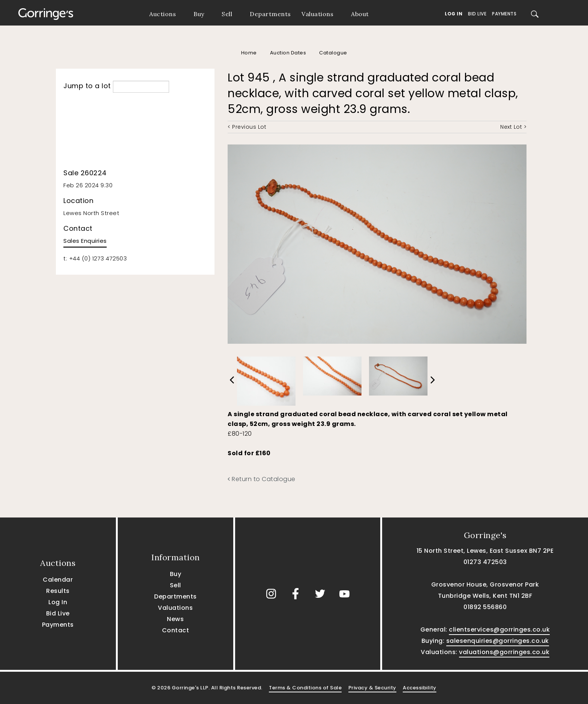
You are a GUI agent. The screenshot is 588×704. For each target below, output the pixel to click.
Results (58, 591)
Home (249, 53)
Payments (504, 14)
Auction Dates (288, 53)
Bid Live (477, 14)
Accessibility (420, 688)
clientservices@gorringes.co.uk (499, 630)
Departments (270, 14)
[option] (266, 379)
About (360, 14)
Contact (176, 630)
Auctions (163, 14)
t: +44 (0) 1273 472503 (95, 258)
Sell (227, 14)
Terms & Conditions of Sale (305, 688)
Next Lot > (513, 127)
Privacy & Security (372, 688)
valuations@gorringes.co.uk (504, 652)
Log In (454, 14)
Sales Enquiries (85, 241)
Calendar (58, 580)
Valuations (317, 14)
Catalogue (333, 53)
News (175, 619)
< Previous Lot (247, 127)
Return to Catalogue (262, 479)
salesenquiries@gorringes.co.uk (498, 641)
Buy (199, 14)
